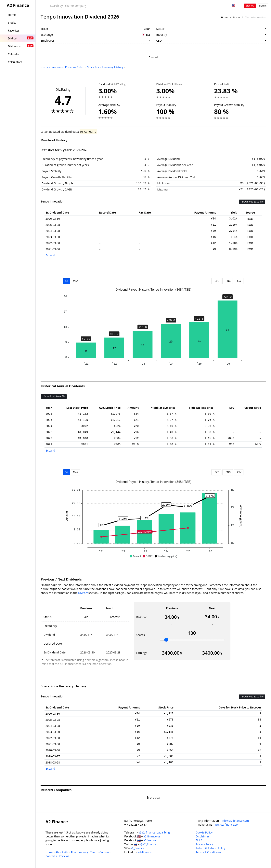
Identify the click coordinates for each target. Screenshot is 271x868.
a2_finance (137, 848)
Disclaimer (202, 836)
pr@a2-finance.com (228, 825)
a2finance (150, 840)
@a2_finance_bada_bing (154, 832)
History (45, 67)
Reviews (64, 856)
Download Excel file (252, 202)
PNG (228, 281)
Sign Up (250, 6)
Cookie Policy (204, 832)
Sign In (263, 6)
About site (62, 852)
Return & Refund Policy (211, 848)
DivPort (83, 593)
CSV (239, 281)
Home (225, 17)
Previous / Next (75, 67)
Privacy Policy (204, 844)
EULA (199, 840)
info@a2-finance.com (235, 821)
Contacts (51, 856)
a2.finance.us (152, 836)
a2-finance (145, 852)
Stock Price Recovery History (105, 67)
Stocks (236, 17)
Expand (50, 255)
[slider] (166, 640)
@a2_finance (148, 844)
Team (94, 852)
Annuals (57, 67)
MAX (76, 281)
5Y (67, 281)
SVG (216, 281)
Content (105, 852)
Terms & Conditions (208, 852)
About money (79, 852)
